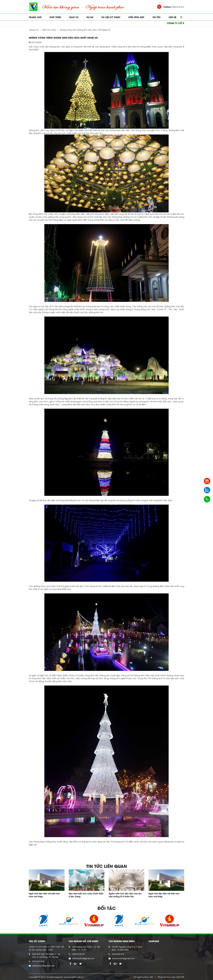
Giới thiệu (55, 17)
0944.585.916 (118, 954)
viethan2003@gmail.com (43, 966)
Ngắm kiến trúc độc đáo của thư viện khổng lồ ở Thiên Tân (125, 895)
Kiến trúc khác (49, 30)
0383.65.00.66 (78, 954)
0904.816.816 (38, 961)
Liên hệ (172, 17)
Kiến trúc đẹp (136, 17)
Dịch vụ (74, 17)
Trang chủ (35, 17)
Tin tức (157, 17)
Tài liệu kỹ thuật (111, 17)
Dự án (90, 17)
